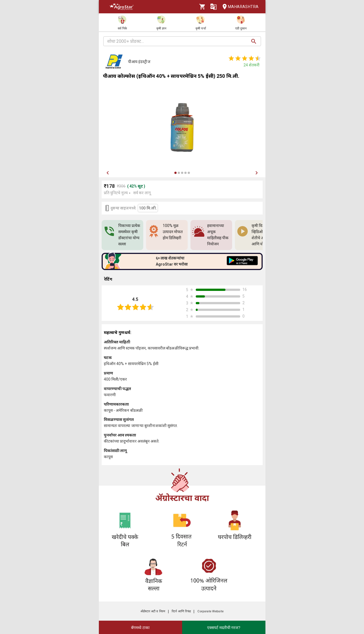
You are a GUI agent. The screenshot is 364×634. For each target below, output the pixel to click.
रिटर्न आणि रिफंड (181, 611)
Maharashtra (239, 7)
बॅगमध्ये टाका (140, 628)
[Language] (214, 7)
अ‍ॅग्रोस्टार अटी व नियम (153, 611)
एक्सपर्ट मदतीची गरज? (224, 628)
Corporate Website (210, 611)
